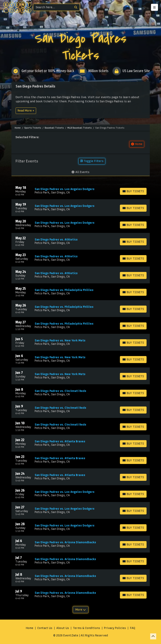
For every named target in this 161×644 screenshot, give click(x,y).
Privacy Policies (115, 628)
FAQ (133, 628)
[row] (81, 191)
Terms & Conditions (87, 628)
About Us (63, 628)
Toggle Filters (92, 161)
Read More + (26, 111)
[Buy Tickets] (133, 191)
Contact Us (45, 628)
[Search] (53, 7)
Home (30, 628)
